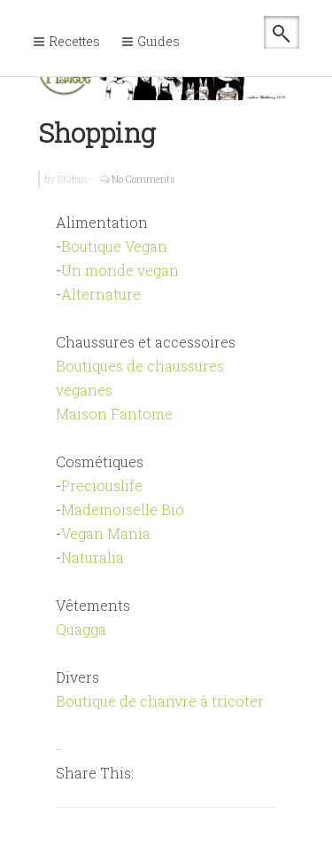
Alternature (101, 294)
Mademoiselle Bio (123, 509)
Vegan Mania (106, 533)
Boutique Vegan (114, 246)
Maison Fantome (114, 414)
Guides (158, 41)
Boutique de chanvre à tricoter (160, 701)
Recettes (74, 41)
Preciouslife (102, 485)
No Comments (143, 179)
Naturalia (93, 557)
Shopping (97, 133)
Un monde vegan (120, 270)
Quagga (81, 629)
